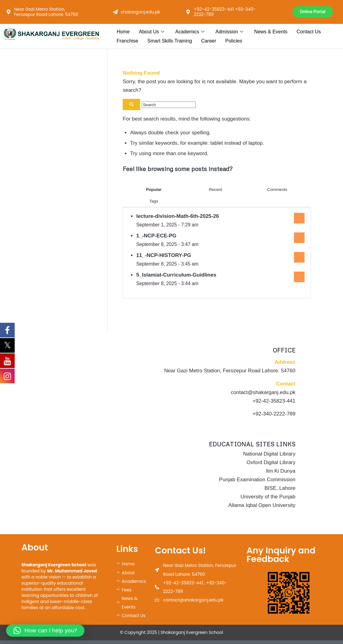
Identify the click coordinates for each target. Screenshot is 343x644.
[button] (45, 631)
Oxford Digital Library (271, 463)
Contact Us (309, 32)
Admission (229, 32)
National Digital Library (269, 454)
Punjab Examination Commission (257, 480)
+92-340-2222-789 (274, 414)
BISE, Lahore (280, 488)
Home (123, 32)
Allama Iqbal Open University (262, 506)
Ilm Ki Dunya (281, 471)
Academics (190, 32)
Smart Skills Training (170, 41)
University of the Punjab (268, 497)
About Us (152, 32)
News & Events (271, 32)
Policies (234, 41)
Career (209, 41)
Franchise (127, 41)
